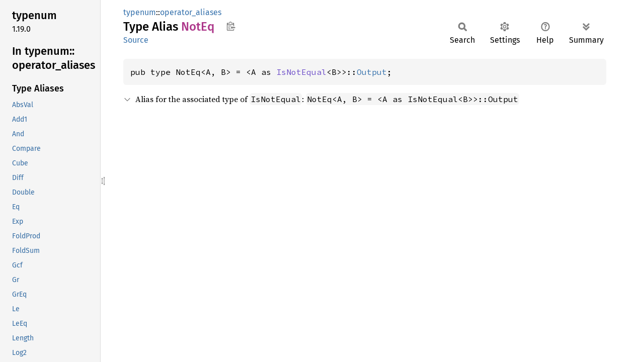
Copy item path (231, 26)
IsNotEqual (301, 72)
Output (372, 72)
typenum (140, 12)
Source (136, 40)
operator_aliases (191, 12)
